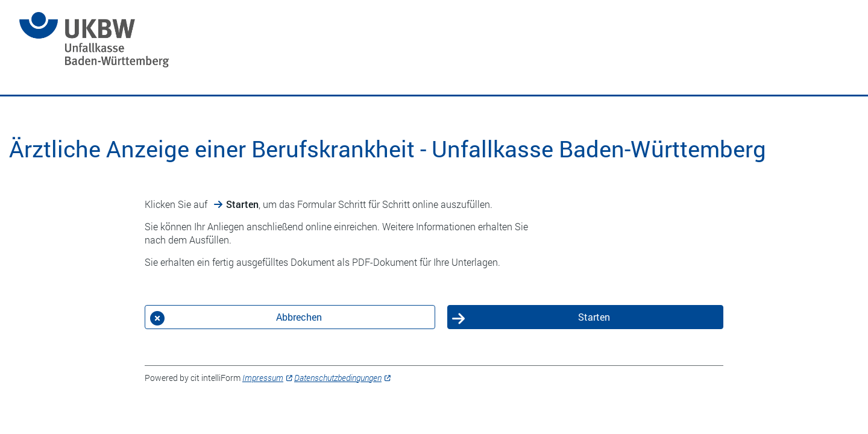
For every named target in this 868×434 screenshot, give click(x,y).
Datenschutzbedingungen (338, 378)
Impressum (263, 378)
